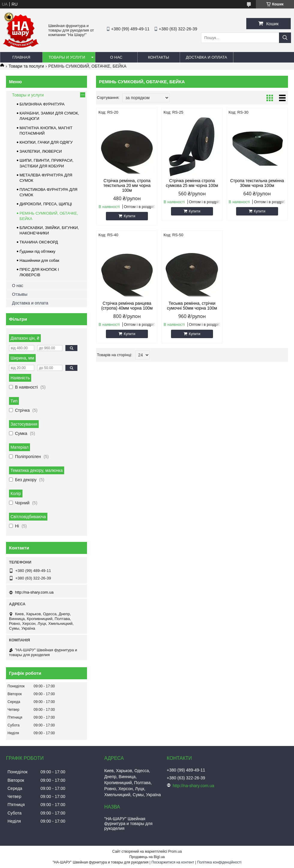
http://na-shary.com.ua (34, 592)
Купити (129, 216)
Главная (21, 57)
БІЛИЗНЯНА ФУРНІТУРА (42, 104)
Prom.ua (175, 851)
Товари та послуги (26, 66)
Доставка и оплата (207, 57)
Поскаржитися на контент (173, 862)
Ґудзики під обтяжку (37, 251)
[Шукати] (285, 38)
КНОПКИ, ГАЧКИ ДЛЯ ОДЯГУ (46, 142)
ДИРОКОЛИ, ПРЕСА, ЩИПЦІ (46, 204)
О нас (116, 57)
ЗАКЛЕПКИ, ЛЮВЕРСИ (41, 151)
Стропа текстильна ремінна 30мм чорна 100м (257, 183)
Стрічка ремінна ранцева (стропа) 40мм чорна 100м (127, 306)
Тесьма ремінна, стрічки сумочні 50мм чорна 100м (192, 306)
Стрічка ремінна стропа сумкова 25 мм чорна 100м (192, 183)
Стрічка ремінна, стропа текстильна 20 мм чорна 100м (127, 185)
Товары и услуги (67, 57)
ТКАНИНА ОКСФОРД (39, 242)
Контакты (158, 57)
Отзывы (20, 294)
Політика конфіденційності (219, 862)
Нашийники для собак (39, 260)
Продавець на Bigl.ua (147, 857)
